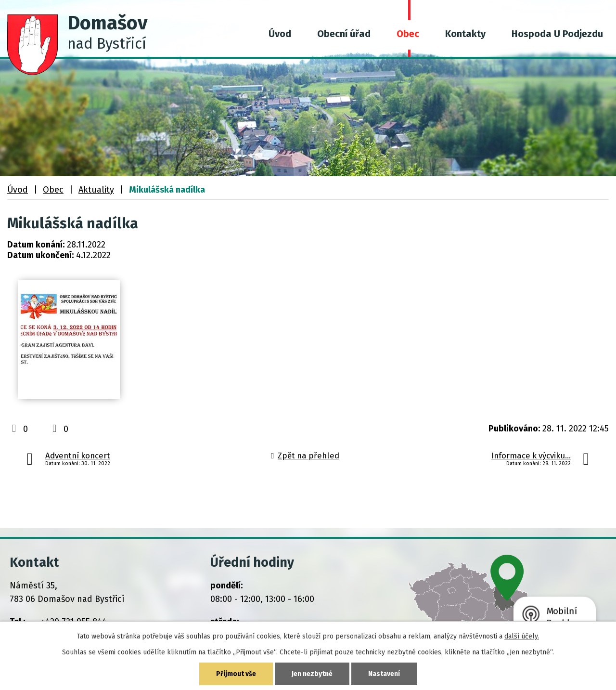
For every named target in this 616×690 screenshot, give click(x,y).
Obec (408, 34)
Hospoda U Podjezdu (557, 34)
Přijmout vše (236, 674)
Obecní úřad (344, 34)
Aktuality (96, 190)
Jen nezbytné (312, 674)
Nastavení (384, 674)
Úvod (280, 34)
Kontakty (465, 34)
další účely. (522, 636)
